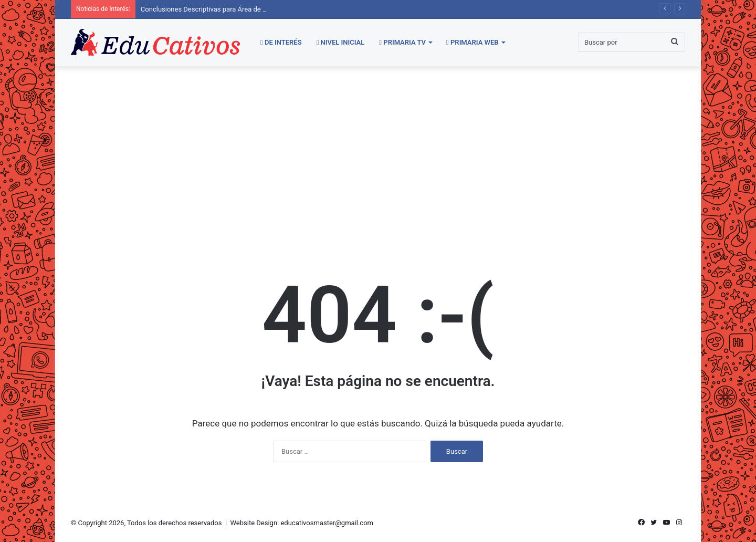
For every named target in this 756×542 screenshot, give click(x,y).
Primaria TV (402, 42)
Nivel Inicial (341, 42)
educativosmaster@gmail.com (327, 523)
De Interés (281, 42)
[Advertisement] (378, 155)
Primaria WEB (472, 42)
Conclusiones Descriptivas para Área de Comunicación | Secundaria (243, 9)
